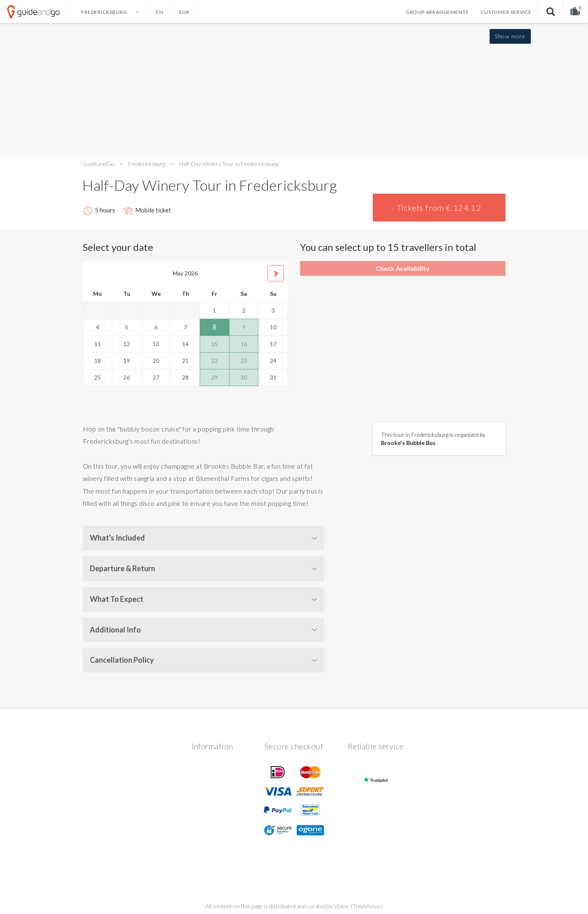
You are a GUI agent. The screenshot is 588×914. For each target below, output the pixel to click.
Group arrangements (437, 12)
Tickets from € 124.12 (439, 208)
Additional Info (115, 630)
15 (214, 344)
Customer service (506, 12)
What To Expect (117, 599)
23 (244, 361)
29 (214, 377)
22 (214, 361)
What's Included (117, 538)
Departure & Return (122, 568)
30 (244, 377)
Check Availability (403, 268)
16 (244, 344)
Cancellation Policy (122, 660)
